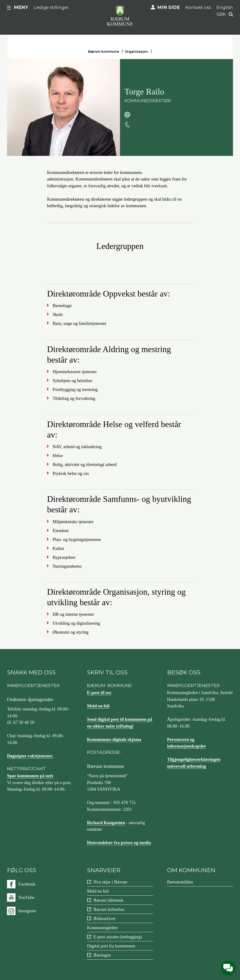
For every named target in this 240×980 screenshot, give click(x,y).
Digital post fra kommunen (111, 946)
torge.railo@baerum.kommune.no (165, 115)
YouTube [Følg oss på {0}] (26, 897)
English (225, 7)
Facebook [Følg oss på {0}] (27, 884)
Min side (169, 7)
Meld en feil (98, 706)
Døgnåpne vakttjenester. (30, 756)
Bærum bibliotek (109, 900)
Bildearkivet (105, 918)
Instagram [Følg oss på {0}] (27, 911)
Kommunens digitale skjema (114, 739)
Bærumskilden (180, 882)
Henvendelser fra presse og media (119, 843)
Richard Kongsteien (106, 823)
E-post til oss (99, 693)
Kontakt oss (198, 7)
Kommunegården (102, 928)
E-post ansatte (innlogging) (118, 937)
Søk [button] (221, 14)
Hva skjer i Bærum (110, 882)
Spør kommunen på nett (30, 776)
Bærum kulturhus (109, 909)
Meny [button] (21, 7)
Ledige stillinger (51, 7)
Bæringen (102, 955)
